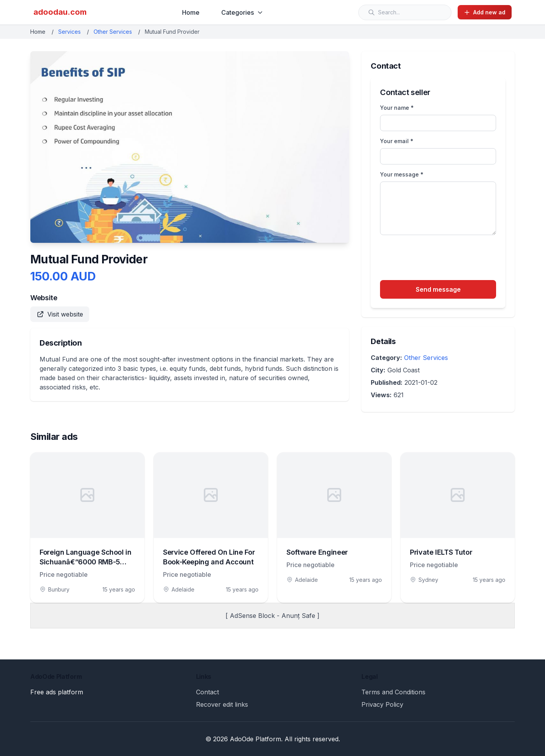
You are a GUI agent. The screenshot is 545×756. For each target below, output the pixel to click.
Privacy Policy (382, 704)
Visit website (60, 314)
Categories (242, 12)
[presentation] (439, 259)
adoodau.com (60, 12)
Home (191, 12)
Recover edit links (222, 704)
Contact (207, 692)
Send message (438, 289)
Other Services (113, 32)
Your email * (397, 141)
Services (69, 32)
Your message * (402, 174)
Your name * (397, 108)
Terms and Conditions (393, 692)
